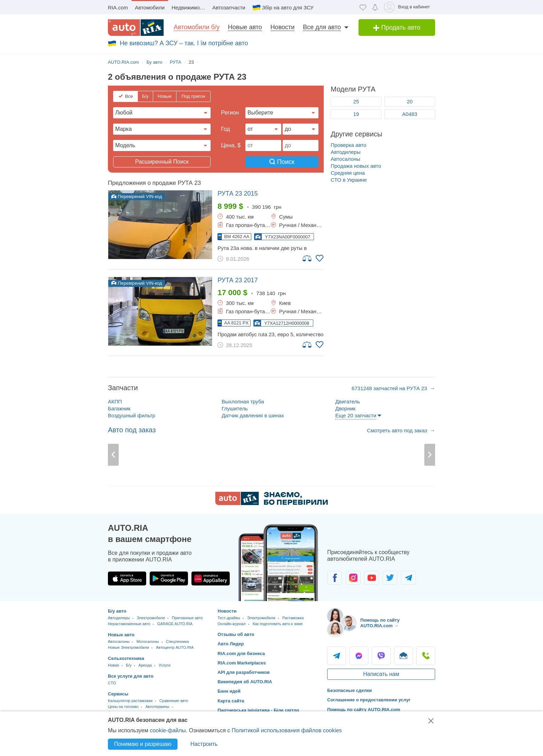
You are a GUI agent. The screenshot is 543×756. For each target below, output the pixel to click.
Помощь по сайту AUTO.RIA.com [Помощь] (364, 710)
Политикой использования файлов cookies (287, 730)
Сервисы (118, 694)
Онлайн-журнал (232, 624)
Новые (165, 96)
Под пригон (194, 96)
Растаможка (293, 618)
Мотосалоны (148, 641)
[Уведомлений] (375, 7)
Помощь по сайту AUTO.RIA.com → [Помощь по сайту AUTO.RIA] (380, 623)
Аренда (145, 665)
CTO (112, 683)
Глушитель (235, 408)
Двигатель (348, 401)
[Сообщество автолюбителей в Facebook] (335, 578)
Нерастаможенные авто (129, 624)
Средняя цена (348, 173)
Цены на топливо (123, 707)
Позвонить (426, 656)
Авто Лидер (231, 644)
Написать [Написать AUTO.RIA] (403, 656)
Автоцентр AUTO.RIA (175, 647)
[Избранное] (363, 7)
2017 (238, 280)
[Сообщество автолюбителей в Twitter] (390, 578)
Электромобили (151, 618)
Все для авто (322, 27)
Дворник (345, 408)
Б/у (145, 96)
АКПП (115, 401)
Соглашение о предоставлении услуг (369, 700)
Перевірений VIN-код (137, 196)
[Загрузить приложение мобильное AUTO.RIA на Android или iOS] (278, 563)
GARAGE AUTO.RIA (175, 624)
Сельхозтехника (126, 658)
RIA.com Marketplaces (242, 663)
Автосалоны (345, 159)
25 (356, 101)
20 (410, 101)
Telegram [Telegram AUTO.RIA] (337, 656)
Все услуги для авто (131, 676)
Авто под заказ (132, 430)
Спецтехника (178, 641)
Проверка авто (348, 145)
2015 (238, 194)
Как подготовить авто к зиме (278, 624)
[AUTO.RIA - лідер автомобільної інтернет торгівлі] (136, 27)
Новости (283, 27)
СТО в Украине (349, 180)
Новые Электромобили (128, 647)
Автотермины (158, 707)
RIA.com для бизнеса (241, 653)
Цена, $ (231, 145)
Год (225, 129)
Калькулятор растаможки (130, 701)
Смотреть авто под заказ (398, 430)
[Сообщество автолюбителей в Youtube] (372, 578)
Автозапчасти (229, 7)
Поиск (282, 162)
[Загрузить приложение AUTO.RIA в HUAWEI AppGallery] (211, 578)
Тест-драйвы (229, 618)
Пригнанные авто (187, 618)
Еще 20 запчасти (356, 415)
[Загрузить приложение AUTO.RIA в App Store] (127, 578)
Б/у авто (117, 611)
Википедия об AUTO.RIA (245, 682)
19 (356, 114)
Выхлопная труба (243, 401)
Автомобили (150, 7)
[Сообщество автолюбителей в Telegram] (408, 578)
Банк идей (229, 691)
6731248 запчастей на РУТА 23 (390, 388)
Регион (230, 113)
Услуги (165, 665)
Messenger (359, 656)
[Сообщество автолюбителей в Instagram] (353, 578)
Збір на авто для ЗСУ (288, 7)
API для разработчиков (244, 672)
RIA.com (118, 7)
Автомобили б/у (197, 27)
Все (129, 96)
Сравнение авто (174, 701)
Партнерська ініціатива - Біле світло (258, 710)
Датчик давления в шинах (253, 415)
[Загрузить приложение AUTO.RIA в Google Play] (169, 578)
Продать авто (397, 27)
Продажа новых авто (356, 166)
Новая (113, 665)
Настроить (204, 744)
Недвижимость (190, 7)
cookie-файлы (168, 730)
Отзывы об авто (236, 634)
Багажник (119, 408)
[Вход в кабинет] (408, 7)
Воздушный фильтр (132, 415)
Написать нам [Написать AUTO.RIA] (381, 674)
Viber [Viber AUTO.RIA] (381, 656)
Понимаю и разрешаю (143, 744)
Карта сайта (231, 701)
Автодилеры (346, 152)
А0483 (410, 114)
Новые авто (245, 27)
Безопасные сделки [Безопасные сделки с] (349, 690)
